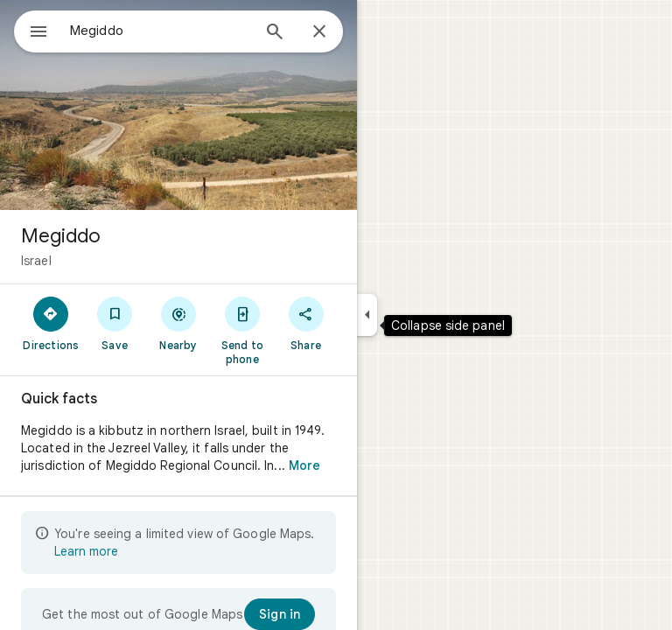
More (304, 465)
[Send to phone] (242, 330)
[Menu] (38, 33)
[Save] (115, 323)
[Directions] (51, 323)
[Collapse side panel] (367, 315)
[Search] (275, 33)
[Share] (306, 323)
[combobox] (160, 31)
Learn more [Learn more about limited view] (86, 551)
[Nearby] (179, 323)
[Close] (319, 32)
